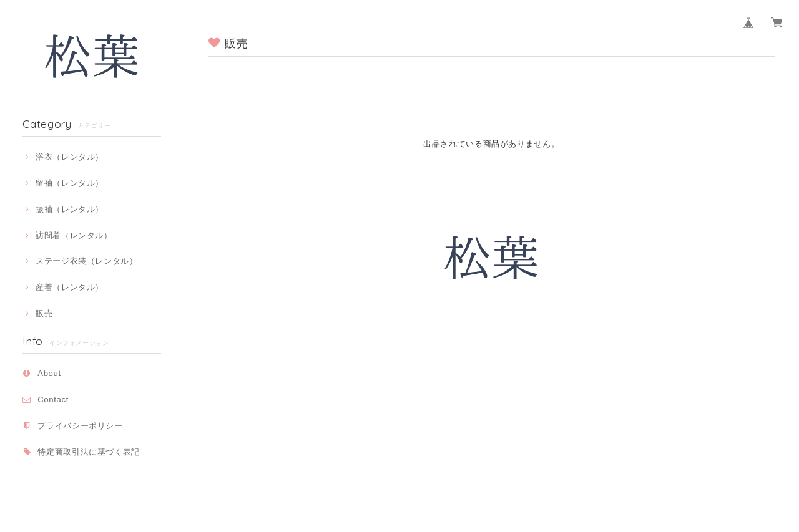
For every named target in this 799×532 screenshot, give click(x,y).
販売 (44, 313)
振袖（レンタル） (70, 209)
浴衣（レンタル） (70, 157)
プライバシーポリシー (80, 426)
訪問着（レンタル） (74, 235)
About (49, 373)
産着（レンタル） (70, 287)
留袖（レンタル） (70, 183)
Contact (53, 399)
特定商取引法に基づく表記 (89, 452)
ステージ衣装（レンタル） (87, 261)
